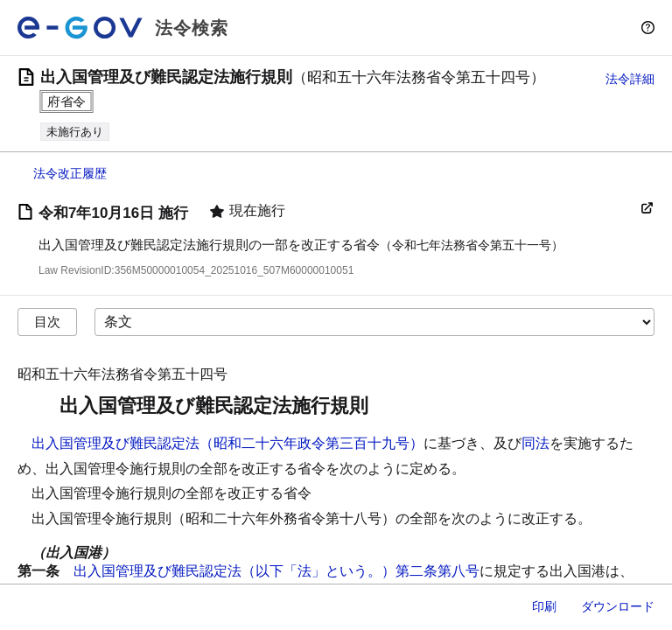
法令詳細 (630, 79)
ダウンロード (618, 606)
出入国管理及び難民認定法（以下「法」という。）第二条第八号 (276, 571)
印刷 (544, 606)
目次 (47, 322)
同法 (535, 443)
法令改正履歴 (70, 173)
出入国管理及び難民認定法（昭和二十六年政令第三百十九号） (227, 443)
